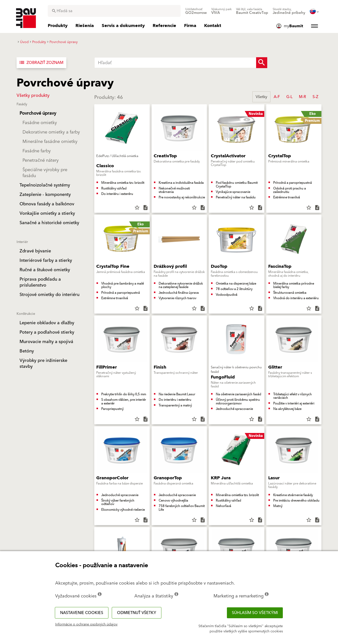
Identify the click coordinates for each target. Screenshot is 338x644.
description (145, 208)
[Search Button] (262, 63)
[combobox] (114, 11)
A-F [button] (277, 97)
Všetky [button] (261, 97)
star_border (137, 208)
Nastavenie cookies (82, 613)
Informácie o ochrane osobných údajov (86, 624)
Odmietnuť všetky (137, 613)
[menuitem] (196, 11)
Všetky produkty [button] (33, 95)
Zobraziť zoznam (41, 63)
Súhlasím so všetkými (255, 613)
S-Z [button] (315, 97)
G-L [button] (289, 97)
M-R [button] (302, 97)
